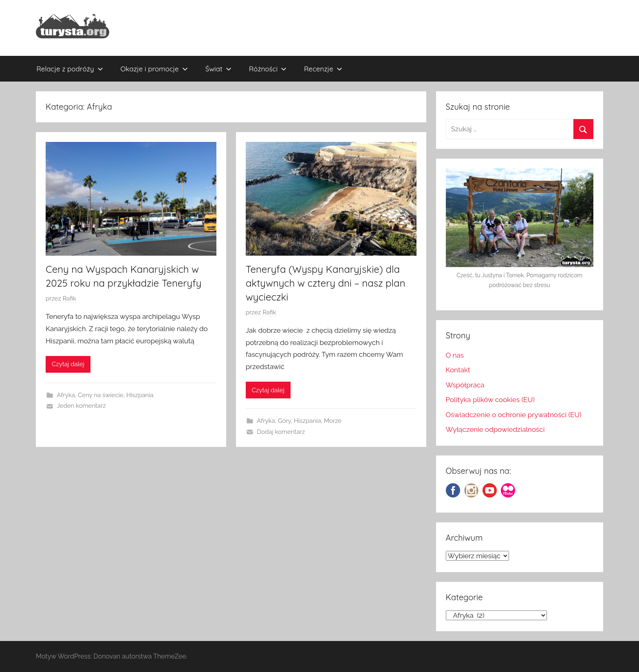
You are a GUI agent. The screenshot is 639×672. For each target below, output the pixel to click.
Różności (268, 69)
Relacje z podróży (70, 69)
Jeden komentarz (82, 406)
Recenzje (323, 69)
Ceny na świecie (101, 395)
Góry (284, 421)
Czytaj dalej (68, 364)
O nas (455, 355)
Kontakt (458, 370)
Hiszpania (140, 395)
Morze (333, 421)
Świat (218, 69)
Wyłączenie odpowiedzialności (495, 429)
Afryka (66, 395)
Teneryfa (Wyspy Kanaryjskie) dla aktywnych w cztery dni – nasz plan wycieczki (326, 283)
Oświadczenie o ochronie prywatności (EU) (514, 415)
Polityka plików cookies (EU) (490, 400)
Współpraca (465, 385)
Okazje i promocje (154, 69)
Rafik (69, 298)
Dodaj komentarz (281, 432)
